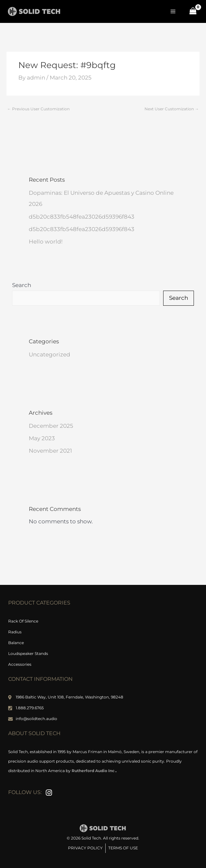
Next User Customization (172, 109)
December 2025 (51, 426)
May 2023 (42, 438)
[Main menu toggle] (173, 11)
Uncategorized (50, 354)
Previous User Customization (38, 109)
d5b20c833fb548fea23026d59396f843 (82, 217)
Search (22, 285)
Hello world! (46, 242)
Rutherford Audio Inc (94, 771)
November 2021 (50, 451)
